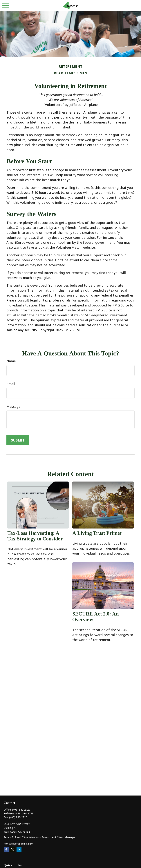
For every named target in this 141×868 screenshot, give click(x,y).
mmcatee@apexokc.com (19, 844)
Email (11, 384)
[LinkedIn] (19, 850)
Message (13, 406)
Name (11, 361)
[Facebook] (6, 850)
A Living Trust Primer (97, 533)
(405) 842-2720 (21, 810)
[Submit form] (18, 440)
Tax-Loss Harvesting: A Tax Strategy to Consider (35, 536)
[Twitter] (13, 850)
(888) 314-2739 (24, 813)
